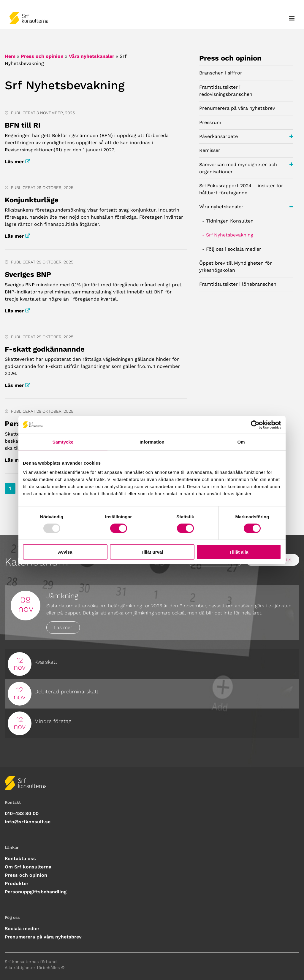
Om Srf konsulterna (28, 867)
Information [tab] (152, 442)
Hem (10, 56)
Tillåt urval (152, 552)
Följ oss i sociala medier (234, 249)
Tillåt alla (239, 552)
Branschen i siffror (221, 73)
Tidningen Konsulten (230, 221)
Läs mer (17, 162)
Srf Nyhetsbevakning (230, 235)
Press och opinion (42, 56)
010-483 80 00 (22, 813)
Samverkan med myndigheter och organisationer (246, 167)
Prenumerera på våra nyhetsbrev (237, 108)
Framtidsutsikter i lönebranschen (238, 284)
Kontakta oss (20, 859)
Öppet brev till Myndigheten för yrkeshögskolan (236, 267)
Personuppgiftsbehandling (36, 892)
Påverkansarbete (246, 137)
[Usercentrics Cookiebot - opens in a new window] (255, 425)
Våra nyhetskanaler (92, 56)
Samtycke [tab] (63, 442)
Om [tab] (241, 442)
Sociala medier (22, 929)
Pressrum (210, 122)
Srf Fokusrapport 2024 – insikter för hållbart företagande (241, 189)
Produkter (17, 883)
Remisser (210, 150)
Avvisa (65, 552)
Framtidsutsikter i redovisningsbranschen (226, 91)
